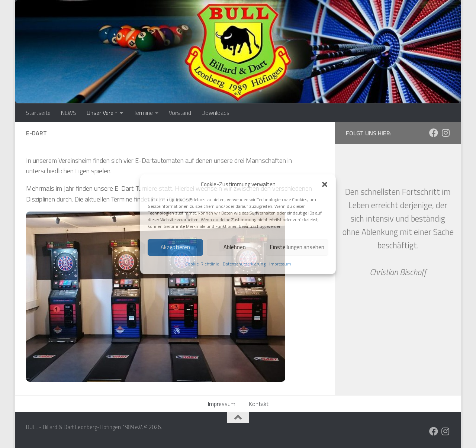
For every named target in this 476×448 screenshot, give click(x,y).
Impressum (280, 264)
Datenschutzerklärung (244, 264)
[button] (325, 184)
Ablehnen (235, 247)
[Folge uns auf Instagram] (446, 133)
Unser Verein (102, 113)
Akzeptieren (175, 247)
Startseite (38, 113)
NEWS (69, 113)
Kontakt (259, 404)
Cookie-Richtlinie (202, 264)
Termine (143, 113)
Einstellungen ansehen (297, 247)
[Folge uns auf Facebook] (434, 133)
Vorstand (180, 113)
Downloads (216, 113)
